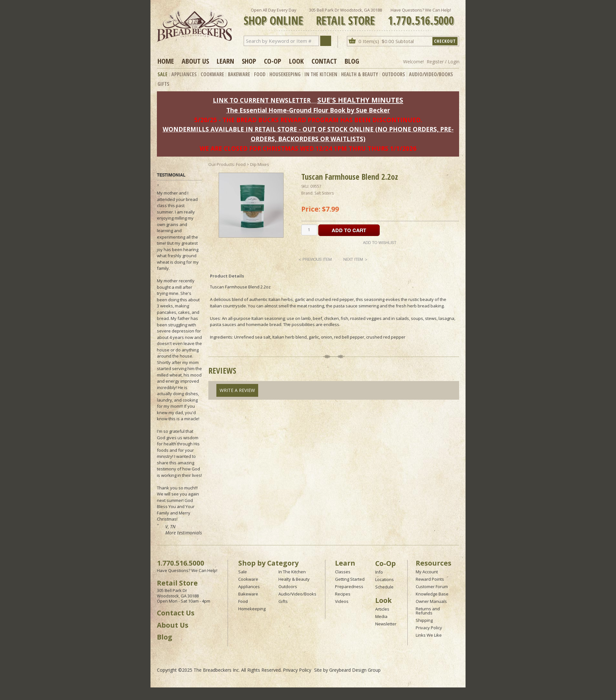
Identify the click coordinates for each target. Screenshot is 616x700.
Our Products (221, 164)
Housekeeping (285, 74)
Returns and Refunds (428, 611)
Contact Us (176, 613)
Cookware (212, 74)
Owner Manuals (431, 601)
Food (260, 74)
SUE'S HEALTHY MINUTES (360, 100)
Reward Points (430, 579)
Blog (352, 61)
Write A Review (237, 390)
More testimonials (184, 533)
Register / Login (443, 62)
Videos (342, 601)
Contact (324, 61)
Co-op (273, 61)
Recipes (343, 594)
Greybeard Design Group (355, 670)
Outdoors (394, 74)
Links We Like (429, 635)
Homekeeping (252, 609)
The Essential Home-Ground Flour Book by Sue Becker (308, 110)
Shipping (424, 620)
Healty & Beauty (294, 579)
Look (296, 61)
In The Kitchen (321, 74)
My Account (427, 572)
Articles (382, 609)
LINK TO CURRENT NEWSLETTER (262, 100)
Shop (249, 61)
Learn (225, 61)
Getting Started (350, 579)
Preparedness (349, 586)
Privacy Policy (429, 628)
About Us (195, 61)
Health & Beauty (360, 74)
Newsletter (386, 624)
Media (381, 616)
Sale (163, 74)
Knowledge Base (432, 594)
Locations (385, 579)
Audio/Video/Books (431, 74)
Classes (343, 572)
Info (379, 572)
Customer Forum (432, 586)
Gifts (163, 84)
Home (166, 61)
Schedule (384, 587)
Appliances (184, 74)
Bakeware (239, 74)
